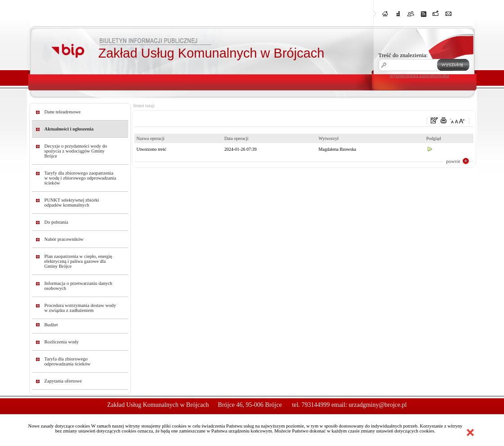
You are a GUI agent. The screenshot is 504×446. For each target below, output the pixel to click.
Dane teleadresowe (63, 112)
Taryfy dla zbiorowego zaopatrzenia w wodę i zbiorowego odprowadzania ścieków (80, 178)
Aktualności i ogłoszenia (69, 129)
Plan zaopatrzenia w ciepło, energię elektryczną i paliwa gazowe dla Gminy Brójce (78, 261)
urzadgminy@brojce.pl (378, 405)
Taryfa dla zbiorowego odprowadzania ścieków (68, 361)
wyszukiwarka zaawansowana (419, 75)
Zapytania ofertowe (63, 381)
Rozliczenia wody (62, 342)
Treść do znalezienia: (403, 55)
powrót (453, 161)
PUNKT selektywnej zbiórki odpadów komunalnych (72, 203)
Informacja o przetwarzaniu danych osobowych (78, 286)
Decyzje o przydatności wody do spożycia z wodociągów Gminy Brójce (76, 151)
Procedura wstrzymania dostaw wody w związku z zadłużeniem (80, 308)
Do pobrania (56, 222)
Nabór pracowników (64, 239)
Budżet (51, 325)
